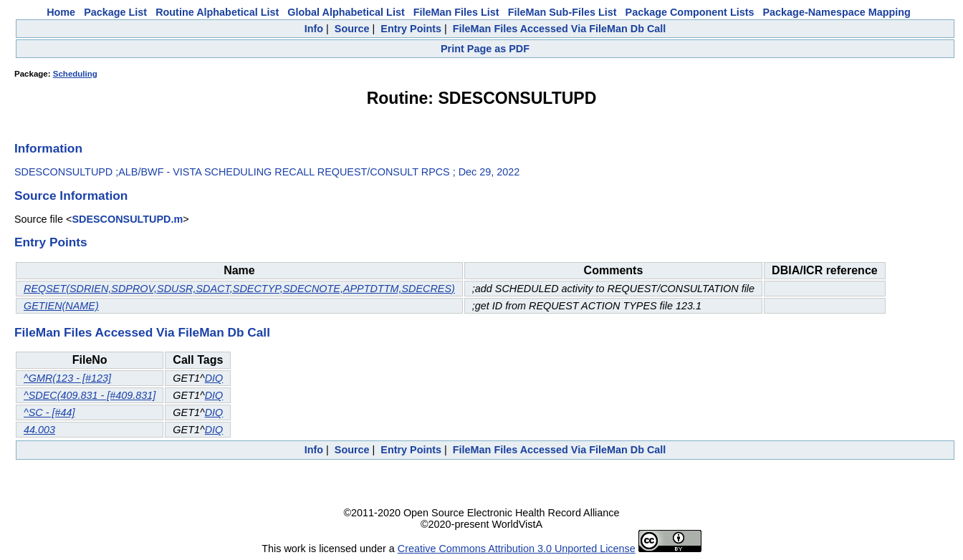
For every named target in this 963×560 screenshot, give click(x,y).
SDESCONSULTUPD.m (127, 219)
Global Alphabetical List (346, 12)
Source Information (71, 195)
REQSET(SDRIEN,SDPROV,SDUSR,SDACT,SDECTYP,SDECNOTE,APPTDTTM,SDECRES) (239, 289)
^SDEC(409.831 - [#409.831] (90, 395)
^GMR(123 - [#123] (67, 378)
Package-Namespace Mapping (837, 12)
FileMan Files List (456, 12)
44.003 (39, 430)
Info (314, 29)
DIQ (214, 378)
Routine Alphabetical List (217, 12)
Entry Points (411, 29)
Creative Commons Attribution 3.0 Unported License (517, 549)
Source (352, 29)
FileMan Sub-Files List (562, 12)
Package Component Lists (690, 12)
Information (48, 148)
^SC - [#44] (49, 412)
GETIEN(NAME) (61, 306)
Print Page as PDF (485, 49)
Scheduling (75, 74)
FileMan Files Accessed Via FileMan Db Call (560, 29)
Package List (115, 12)
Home (61, 12)
